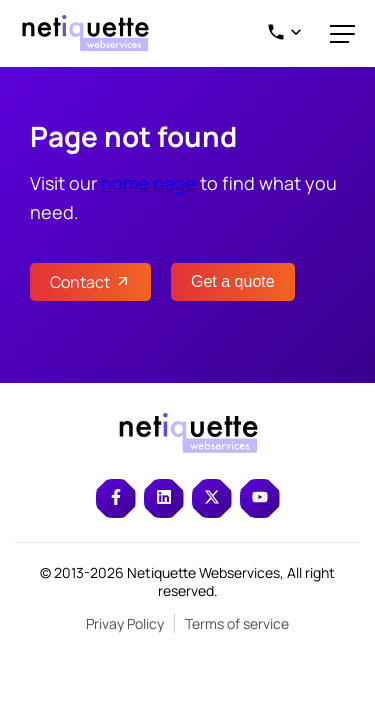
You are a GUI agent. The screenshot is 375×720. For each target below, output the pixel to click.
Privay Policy (125, 623)
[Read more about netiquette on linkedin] (164, 498)
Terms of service (237, 623)
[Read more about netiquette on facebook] (116, 498)
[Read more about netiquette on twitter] (212, 498)
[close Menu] (342, 33)
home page (148, 183)
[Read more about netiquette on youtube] (260, 498)
